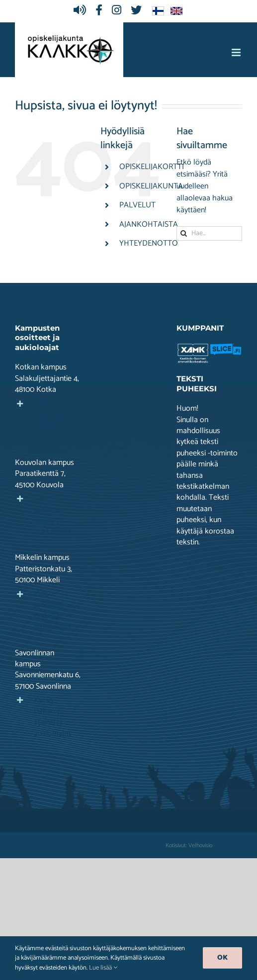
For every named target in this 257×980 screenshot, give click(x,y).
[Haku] (184, 233)
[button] (48, 420)
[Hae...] (209, 233)
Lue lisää (103, 968)
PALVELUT (137, 205)
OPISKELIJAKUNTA (151, 186)
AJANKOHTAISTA (149, 224)
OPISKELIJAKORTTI (152, 167)
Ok (222, 958)
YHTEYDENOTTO (149, 243)
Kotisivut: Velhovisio (189, 846)
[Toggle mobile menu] (237, 52)
